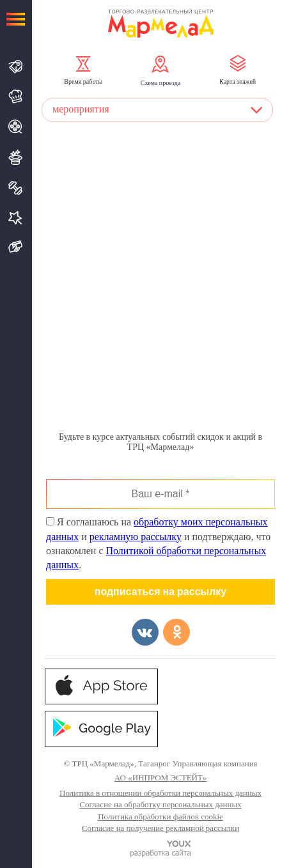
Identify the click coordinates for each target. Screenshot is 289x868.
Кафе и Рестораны (16, 97)
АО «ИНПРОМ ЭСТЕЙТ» (160, 778)
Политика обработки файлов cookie (160, 817)
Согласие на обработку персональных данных (160, 804)
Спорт (16, 188)
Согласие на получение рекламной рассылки (160, 828)
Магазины (16, 67)
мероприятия (81, 109)
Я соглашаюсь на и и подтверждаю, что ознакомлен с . (158, 543)
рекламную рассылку (136, 537)
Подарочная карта (16, 247)
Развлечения (16, 157)
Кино (16, 127)
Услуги (16, 218)
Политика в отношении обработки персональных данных (160, 793)
